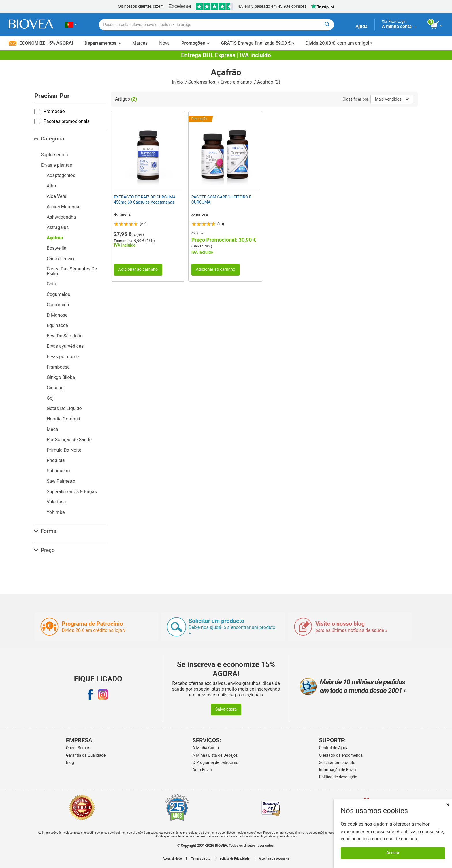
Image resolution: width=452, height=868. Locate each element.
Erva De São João (65, 336)
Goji (51, 398)
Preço (45, 550)
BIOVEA (125, 215)
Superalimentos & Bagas (72, 492)
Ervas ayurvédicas (65, 346)
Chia (51, 284)
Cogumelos (58, 294)
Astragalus (58, 227)
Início (178, 82)
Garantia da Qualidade (86, 755)
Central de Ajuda (334, 748)
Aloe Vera (56, 196)
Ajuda (361, 26)
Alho (51, 186)
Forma (45, 531)
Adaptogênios (61, 175)
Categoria (49, 139)
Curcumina (58, 305)
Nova (164, 43)
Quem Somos (78, 748)
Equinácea (57, 325)
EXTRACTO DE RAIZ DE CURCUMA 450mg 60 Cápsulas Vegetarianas (145, 200)
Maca (52, 429)
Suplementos (202, 82)
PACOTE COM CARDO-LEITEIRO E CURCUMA (221, 200)
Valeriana (56, 502)
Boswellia (56, 248)
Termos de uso (201, 859)
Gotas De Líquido (64, 408)
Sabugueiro (58, 471)
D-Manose (57, 315)
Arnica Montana (63, 207)
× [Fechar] (448, 805)
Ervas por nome (63, 357)
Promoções (195, 43)
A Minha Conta (206, 748)
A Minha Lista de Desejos (215, 755)
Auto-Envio (202, 770)
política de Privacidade (235, 859)
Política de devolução (338, 777)
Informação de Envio (338, 770)
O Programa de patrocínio (215, 762)
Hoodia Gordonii (63, 419)
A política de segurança (274, 859)
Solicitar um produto (337, 762)
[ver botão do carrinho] (437, 25)
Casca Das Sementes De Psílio (72, 271)
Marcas (140, 43)
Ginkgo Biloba (61, 377)
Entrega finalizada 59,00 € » (257, 43)
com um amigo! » (339, 43)
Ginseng (55, 388)
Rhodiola (56, 460)
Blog (70, 762)
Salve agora (226, 709)
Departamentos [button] (103, 43)
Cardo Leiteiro (61, 259)
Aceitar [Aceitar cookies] (393, 853)
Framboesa (58, 367)
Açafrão (55, 238)
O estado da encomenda (341, 755)
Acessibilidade (172, 859)
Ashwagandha (61, 217)
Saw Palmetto (61, 481)
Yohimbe (56, 512)
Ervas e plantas (237, 82)
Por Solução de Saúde (69, 440)
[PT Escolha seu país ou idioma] (71, 25)
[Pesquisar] (327, 25)
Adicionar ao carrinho (138, 269)
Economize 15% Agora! (41, 43)
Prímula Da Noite (64, 450)
